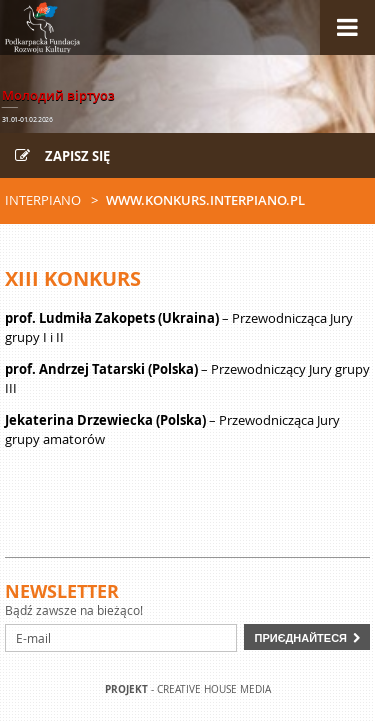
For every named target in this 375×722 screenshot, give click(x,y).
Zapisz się (62, 156)
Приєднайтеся (300, 637)
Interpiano (43, 200)
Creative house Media (214, 689)
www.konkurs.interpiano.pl (205, 200)
